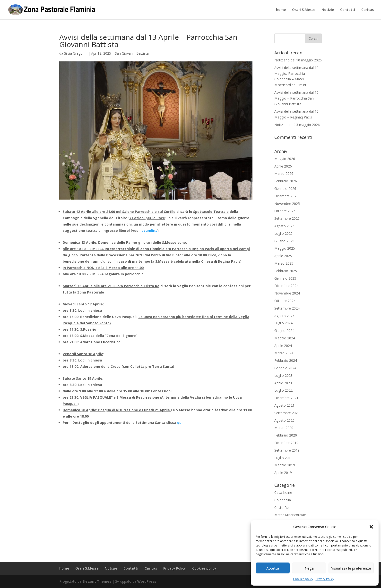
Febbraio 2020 (286, 435)
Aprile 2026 (283, 166)
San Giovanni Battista (132, 53)
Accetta (273, 568)
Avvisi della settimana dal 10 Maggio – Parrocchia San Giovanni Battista (296, 98)
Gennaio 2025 (285, 278)
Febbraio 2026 (286, 181)
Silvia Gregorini (76, 53)
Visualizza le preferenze (351, 568)
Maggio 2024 (285, 338)
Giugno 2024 (284, 331)
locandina (149, 231)
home (281, 10)
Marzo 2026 (284, 173)
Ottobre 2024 (285, 301)
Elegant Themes (97, 581)
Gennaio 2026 (285, 189)
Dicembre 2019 (286, 443)
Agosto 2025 (284, 226)
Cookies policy (303, 579)
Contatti (348, 10)
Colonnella (283, 500)
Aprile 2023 (283, 383)
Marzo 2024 (284, 353)
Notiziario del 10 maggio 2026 (298, 60)
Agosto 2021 (284, 405)
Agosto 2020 (284, 420)
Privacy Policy (325, 579)
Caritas (368, 10)
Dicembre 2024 (286, 286)
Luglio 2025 (283, 233)
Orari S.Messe (304, 10)
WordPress (147, 581)
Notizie (328, 10)
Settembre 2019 (287, 450)
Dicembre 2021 (286, 398)
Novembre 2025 (287, 204)
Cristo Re (281, 508)
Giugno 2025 (284, 241)
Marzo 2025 (284, 263)
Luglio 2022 (283, 390)
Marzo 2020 (284, 428)
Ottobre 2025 (285, 211)
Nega (309, 568)
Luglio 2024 (283, 323)
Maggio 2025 (285, 248)
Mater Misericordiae (290, 515)
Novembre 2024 (287, 293)
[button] (371, 527)
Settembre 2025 (287, 218)
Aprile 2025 (283, 256)
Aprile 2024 (283, 346)
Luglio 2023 (283, 375)
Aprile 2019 (283, 473)
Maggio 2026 (285, 159)
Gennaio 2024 (285, 368)
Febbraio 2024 (286, 360)
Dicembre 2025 (286, 196)
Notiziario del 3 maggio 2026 (297, 125)
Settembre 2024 (287, 308)
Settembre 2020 (287, 413)
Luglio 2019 (283, 458)
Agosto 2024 (284, 316)
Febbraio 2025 (286, 271)
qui (180, 423)
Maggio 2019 (285, 465)
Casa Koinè (283, 492)
